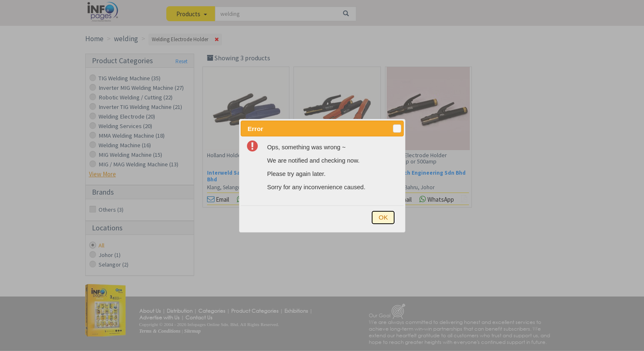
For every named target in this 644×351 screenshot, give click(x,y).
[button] (397, 129)
